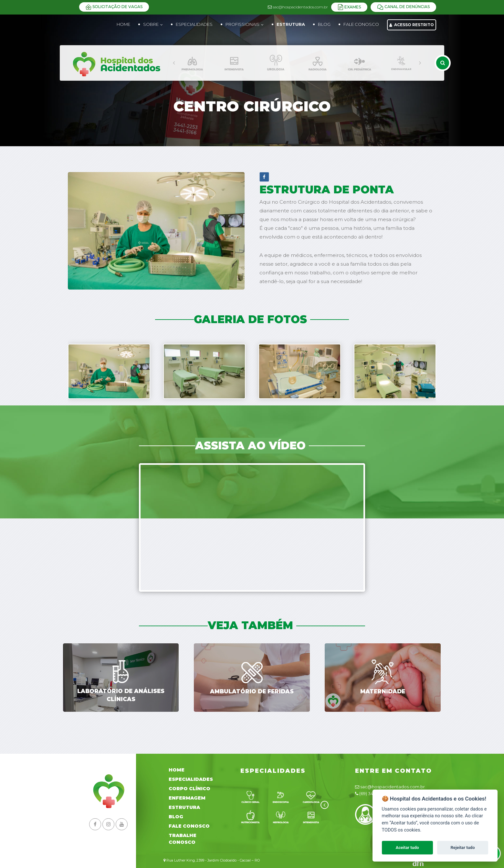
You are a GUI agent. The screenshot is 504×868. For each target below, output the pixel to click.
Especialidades (191, 779)
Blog (176, 817)
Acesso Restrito (412, 25)
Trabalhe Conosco (183, 839)
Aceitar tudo (407, 848)
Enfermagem (187, 798)
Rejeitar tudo (463, 848)
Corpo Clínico (189, 789)
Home (123, 24)
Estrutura (184, 807)
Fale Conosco (189, 826)
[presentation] (174, 63)
